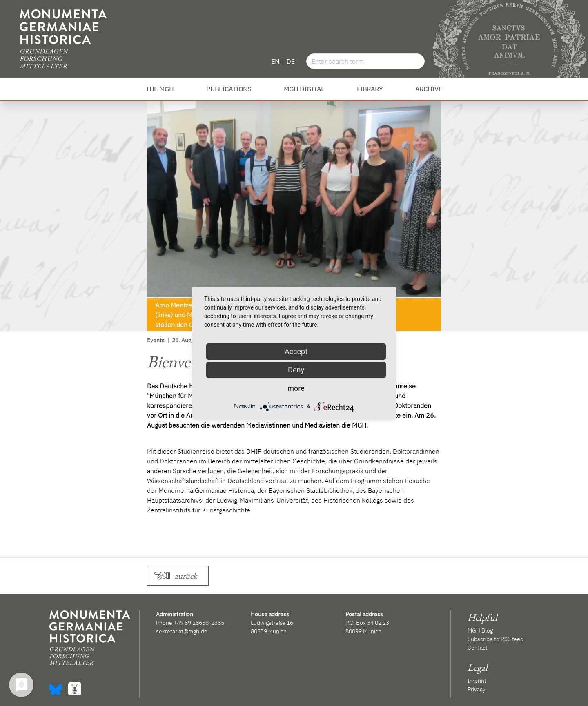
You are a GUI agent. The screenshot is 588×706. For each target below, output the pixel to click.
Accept (296, 351)
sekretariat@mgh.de (182, 631)
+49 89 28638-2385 (199, 623)
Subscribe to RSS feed (496, 639)
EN (275, 61)
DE (291, 61)
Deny (296, 370)
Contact (478, 648)
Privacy (477, 689)
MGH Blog (480, 630)
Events (156, 340)
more (296, 388)
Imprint (477, 681)
